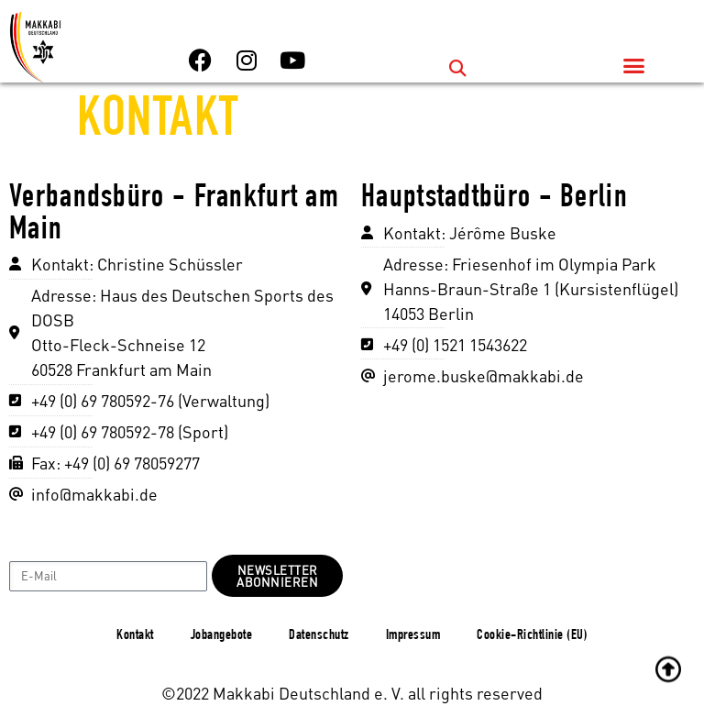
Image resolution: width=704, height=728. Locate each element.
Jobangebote (222, 636)
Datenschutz (319, 636)
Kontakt (135, 636)
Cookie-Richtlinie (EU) (532, 636)
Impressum (413, 636)
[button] (458, 67)
